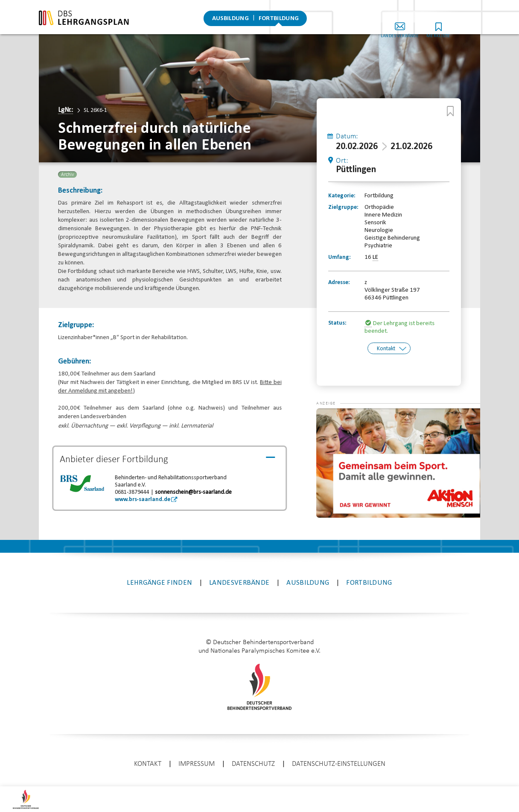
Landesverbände (416, 25)
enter (259, 784)
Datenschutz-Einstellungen (339, 758)
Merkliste (455, 25)
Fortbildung (279, 19)
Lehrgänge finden (159, 577)
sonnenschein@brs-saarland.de (193, 492)
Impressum (197, 758)
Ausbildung (230, 19)
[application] (398, 457)
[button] (333, 416)
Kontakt (386, 348)
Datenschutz (253, 758)
